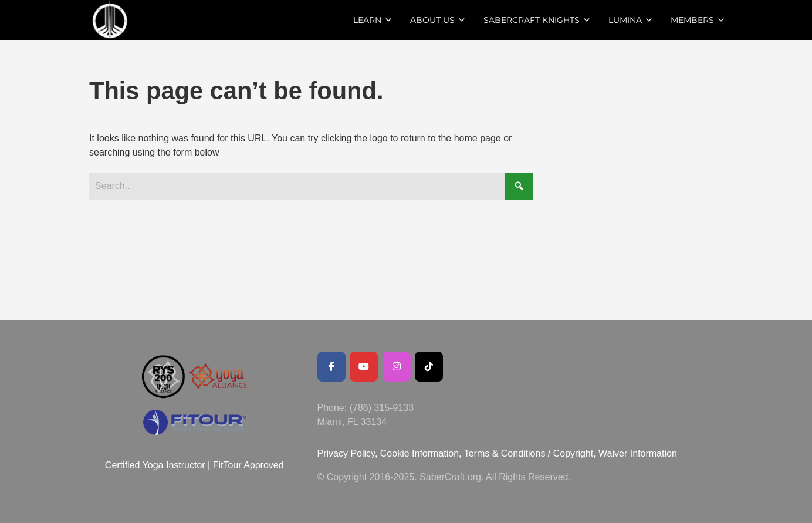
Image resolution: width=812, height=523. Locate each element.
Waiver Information (638, 453)
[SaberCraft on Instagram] (397, 367)
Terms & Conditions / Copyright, (530, 453)
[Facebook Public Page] (331, 367)
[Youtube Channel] (364, 367)
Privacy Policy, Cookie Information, (391, 453)
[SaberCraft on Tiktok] (429, 367)
